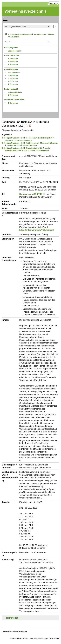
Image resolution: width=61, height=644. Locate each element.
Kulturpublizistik (11, 89)
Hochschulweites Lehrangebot (39, 138)
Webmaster (55, 638)
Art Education (40, 34)
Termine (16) (13, 618)
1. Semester (13, 76)
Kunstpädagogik (11, 69)
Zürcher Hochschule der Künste (14, 631)
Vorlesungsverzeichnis (26, 11)
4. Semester (13, 65)
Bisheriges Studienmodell (21, 34)
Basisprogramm (11, 48)
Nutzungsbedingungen (39, 638)
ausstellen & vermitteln (14, 100)
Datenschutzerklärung (19, 638)
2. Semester (13, 59)
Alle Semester (14, 73)
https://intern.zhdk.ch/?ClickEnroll (37, 230)
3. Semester (13, 62)
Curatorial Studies (12, 55)
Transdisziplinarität (34, 148)
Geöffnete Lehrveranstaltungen (18, 140)
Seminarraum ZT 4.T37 (31, 194)
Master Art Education (49, 143)
